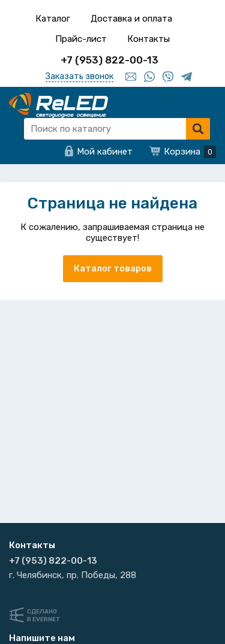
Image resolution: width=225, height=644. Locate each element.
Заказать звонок (79, 76)
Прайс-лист (81, 39)
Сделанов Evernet (44, 616)
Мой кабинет (105, 152)
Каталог (53, 19)
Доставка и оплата (131, 19)
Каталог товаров (113, 268)
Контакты (148, 39)
